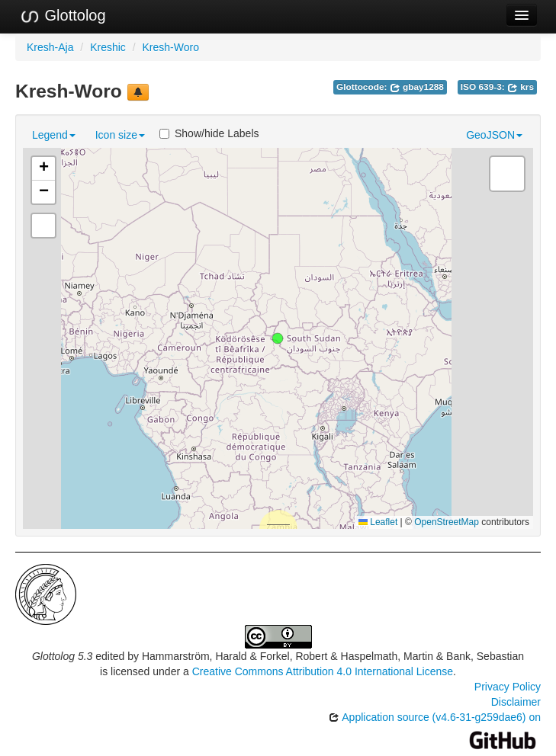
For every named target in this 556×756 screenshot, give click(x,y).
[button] (278, 338)
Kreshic (108, 47)
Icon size (120, 135)
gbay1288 (417, 87)
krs (521, 87)
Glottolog (63, 16)
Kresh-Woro (171, 47)
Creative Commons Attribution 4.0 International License (323, 671)
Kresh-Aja (50, 47)
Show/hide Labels (209, 133)
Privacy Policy (508, 687)
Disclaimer (516, 702)
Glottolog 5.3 (62, 656)
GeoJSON (494, 135)
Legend (54, 135)
